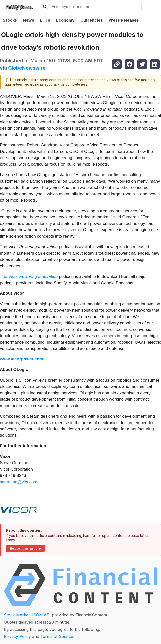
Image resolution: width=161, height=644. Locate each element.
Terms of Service (57, 636)
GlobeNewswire (27, 68)
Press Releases (124, 20)
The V (29, 276)
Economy (65, 20)
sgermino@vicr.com (19, 482)
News (29, 20)
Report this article (25, 548)
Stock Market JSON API (27, 615)
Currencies (92, 20)
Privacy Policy (17, 636)
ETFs (45, 20)
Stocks (10, 20)
